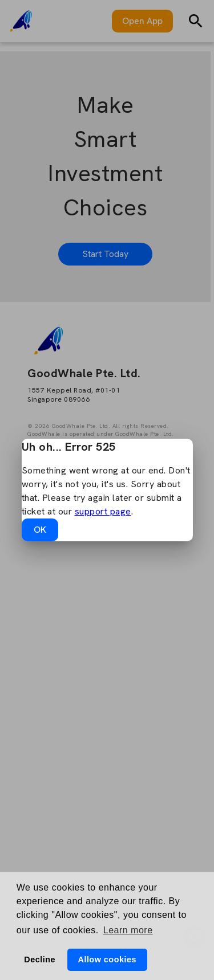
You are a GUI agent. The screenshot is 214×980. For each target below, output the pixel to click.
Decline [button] (40, 959)
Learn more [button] (128, 930)
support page (103, 511)
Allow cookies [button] (107, 959)
